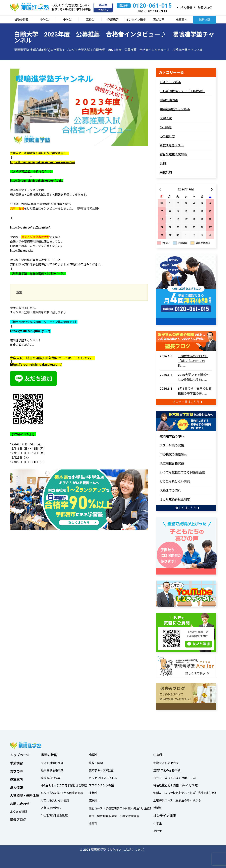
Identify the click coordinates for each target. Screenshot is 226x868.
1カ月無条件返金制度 (54, 814)
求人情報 (186, 8)
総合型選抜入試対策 (173, 154)
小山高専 (166, 127)
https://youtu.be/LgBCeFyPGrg (30, 331)
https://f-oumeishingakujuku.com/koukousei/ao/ (43, 162)
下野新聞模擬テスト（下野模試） (182, 91)
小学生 (44, 20)
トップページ (20, 754)
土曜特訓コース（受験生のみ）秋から (177, 799)
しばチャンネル (170, 82)
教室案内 (182, 20)
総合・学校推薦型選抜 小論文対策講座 (114, 815)
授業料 (93, 792)
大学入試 (166, 118)
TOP (19, 292)
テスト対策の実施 (172, 445)
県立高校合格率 (51, 777)
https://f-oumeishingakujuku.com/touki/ (37, 181)
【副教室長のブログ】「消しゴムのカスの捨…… (193, 361)
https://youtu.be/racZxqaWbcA (30, 228)
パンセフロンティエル (103, 777)
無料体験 (205, 20)
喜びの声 (159, 20)
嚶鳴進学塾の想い (172, 436)
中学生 (67, 20)
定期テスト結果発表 (166, 762)
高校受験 (166, 172)
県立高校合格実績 (172, 463)
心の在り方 (167, 136)
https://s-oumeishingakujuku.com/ (36, 365)
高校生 (90, 20)
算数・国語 (96, 762)
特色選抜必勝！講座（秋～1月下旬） (177, 784)
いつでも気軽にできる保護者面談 (182, 472)
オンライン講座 (136, 20)
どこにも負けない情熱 (175, 481)
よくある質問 (18, 811)
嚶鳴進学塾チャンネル (175, 109)
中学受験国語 (169, 100)
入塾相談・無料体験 (24, 795)
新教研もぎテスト (172, 145)
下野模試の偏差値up (174, 454)
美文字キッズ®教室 (101, 769)
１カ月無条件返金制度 (175, 499)
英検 (163, 163)
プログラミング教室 (101, 784)
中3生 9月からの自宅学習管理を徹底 (64, 784)
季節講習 (113, 20)
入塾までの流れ (170, 490)
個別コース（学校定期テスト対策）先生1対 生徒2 (120, 807)
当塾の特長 (21, 20)
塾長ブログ (205, 8)
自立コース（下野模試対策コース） (176, 777)
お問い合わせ (20, 803)
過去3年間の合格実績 (167, 769)
